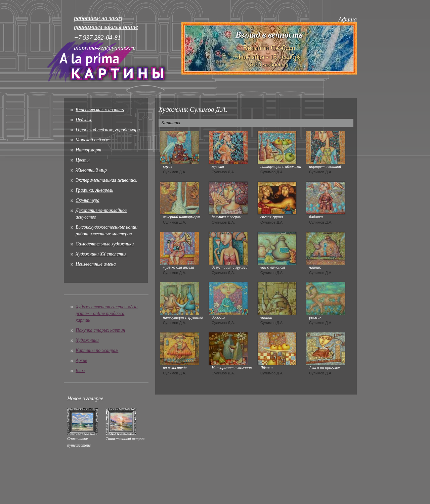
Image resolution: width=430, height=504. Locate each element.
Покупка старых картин (100, 330)
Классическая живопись (100, 110)
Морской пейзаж (93, 140)
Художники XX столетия (101, 254)
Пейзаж (84, 120)
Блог (80, 371)
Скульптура (88, 200)
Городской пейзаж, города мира (108, 130)
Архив (81, 360)
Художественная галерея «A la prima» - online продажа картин (107, 313)
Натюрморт (88, 150)
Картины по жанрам (97, 350)
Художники (87, 340)
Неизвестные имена (96, 264)
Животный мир (91, 170)
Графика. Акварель (94, 190)
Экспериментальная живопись (106, 180)
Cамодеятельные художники (105, 244)
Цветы (83, 160)
